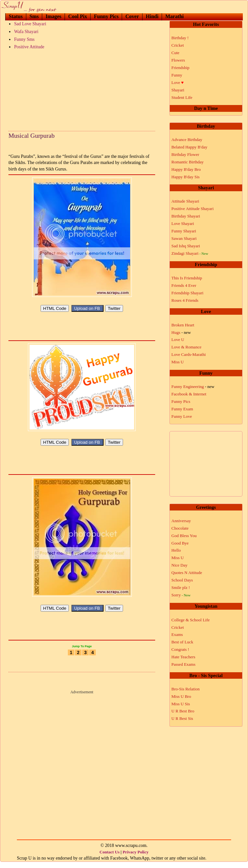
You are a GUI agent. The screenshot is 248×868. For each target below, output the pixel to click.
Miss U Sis (181, 704)
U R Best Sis (182, 718)
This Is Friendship (187, 278)
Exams (177, 634)
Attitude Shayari (185, 201)
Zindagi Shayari (190, 253)
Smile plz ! (181, 587)
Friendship (180, 68)
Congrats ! (180, 649)
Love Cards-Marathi (189, 354)
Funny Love (182, 416)
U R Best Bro (183, 711)
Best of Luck (182, 642)
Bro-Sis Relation (186, 689)
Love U (178, 340)
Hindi (152, 16)
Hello (176, 550)
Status (16, 16)
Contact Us (110, 858)
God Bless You (184, 536)
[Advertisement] (82, 89)
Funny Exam (182, 409)
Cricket (178, 45)
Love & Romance (186, 347)
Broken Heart (183, 325)
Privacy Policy (136, 858)
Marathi (174, 16)
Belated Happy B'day (189, 147)
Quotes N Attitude (187, 573)
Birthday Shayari (186, 216)
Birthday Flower (185, 154)
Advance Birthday (187, 140)
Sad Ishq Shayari (186, 246)
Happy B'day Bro (186, 169)
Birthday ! (180, 38)
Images (53, 16)
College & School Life (191, 620)
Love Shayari (183, 223)
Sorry (181, 595)
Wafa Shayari (26, 32)
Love (178, 82)
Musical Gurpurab (31, 136)
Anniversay (181, 521)
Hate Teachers (183, 657)
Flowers (178, 60)
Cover (132, 16)
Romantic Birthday (187, 162)
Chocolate (180, 528)
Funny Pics (106, 16)
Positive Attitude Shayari (192, 209)
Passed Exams (183, 664)
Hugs (181, 332)
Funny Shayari (184, 231)
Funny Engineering (193, 387)
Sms (34, 16)
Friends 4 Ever (184, 285)
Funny (177, 75)
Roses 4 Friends (185, 300)
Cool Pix (78, 16)
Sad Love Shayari (30, 24)
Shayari (178, 90)
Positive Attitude (29, 47)
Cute (175, 53)
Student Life (182, 97)
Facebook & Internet (189, 394)
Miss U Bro (181, 696)
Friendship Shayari (187, 293)
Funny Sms (24, 39)
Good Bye (180, 543)
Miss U (178, 362)
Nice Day (179, 565)
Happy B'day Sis (186, 177)
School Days (182, 580)
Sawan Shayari (184, 238)
